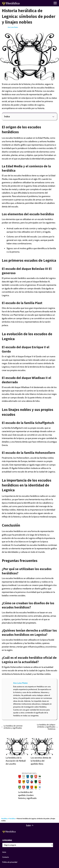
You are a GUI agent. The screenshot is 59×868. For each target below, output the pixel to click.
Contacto (6, 857)
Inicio (4, 852)
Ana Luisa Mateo (13, 27)
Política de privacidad (10, 862)
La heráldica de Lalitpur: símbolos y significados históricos (46, 727)
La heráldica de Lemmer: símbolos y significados (13, 727)
